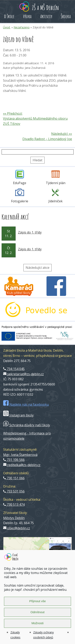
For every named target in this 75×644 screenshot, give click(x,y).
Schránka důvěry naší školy (27, 425)
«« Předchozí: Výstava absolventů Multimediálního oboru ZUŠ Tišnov (35, 119)
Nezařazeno (22, 27)
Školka (66, 16)
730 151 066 (14, 478)
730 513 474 (14, 505)
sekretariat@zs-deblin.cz (23, 374)
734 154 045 (14, 369)
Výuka (27, 16)
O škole (9, 16)
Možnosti (37, 623)
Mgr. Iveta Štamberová (20, 455)
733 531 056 (14, 491)
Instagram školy (18, 415)
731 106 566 (14, 460)
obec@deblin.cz (17, 528)
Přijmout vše (37, 601)
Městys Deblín (14, 518)
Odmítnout (37, 612)
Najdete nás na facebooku (26, 404)
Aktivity (46, 16)
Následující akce (37, 268)
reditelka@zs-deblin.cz (22, 465)
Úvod (7, 27)
